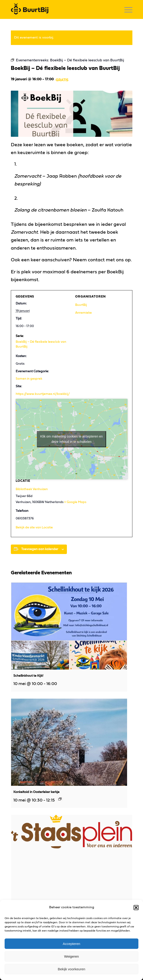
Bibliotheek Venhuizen (32, 489)
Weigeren (71, 956)
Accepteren (71, 944)
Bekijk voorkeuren (71, 969)
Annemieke (83, 313)
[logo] (60, 9)
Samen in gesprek (29, 379)
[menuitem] (126, 9)
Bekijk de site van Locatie (34, 527)
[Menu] (126, 9)
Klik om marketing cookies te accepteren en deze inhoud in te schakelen (72, 439)
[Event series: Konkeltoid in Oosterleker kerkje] (60, 799)
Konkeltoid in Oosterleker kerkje (36, 792)
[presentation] (69, 626)
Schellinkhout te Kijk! (28, 676)
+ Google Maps (75, 502)
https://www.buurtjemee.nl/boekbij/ (43, 394)
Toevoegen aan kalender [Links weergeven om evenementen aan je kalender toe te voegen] (40, 549)
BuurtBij (81, 305)
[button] (136, 908)
